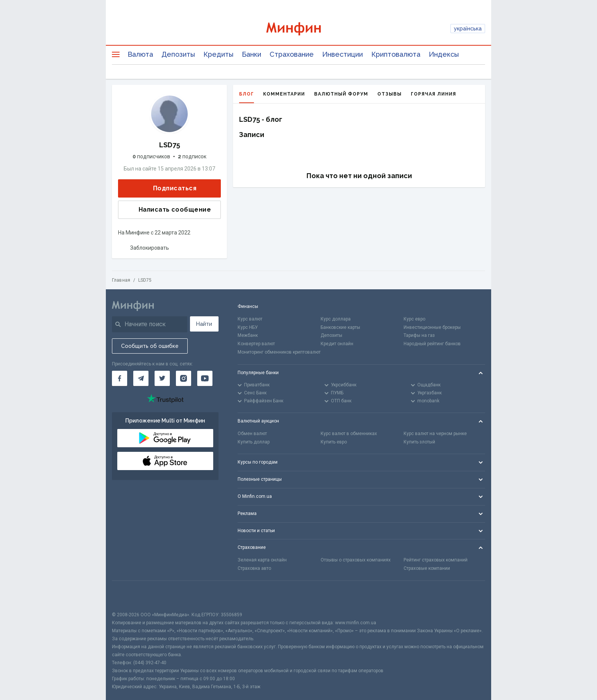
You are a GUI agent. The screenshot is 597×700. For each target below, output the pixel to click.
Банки (251, 54)
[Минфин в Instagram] (184, 378)
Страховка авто (254, 568)
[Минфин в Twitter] (162, 378)
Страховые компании (427, 568)
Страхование (292, 54)
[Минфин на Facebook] (120, 378)
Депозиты (178, 54)
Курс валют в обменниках (349, 434)
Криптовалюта (396, 54)
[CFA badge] (129, 596)
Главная (121, 280)
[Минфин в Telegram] (141, 378)
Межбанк (248, 335)
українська (468, 29)
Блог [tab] (247, 97)
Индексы (444, 54)
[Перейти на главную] (299, 29)
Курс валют (250, 319)
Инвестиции (342, 54)
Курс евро (414, 319)
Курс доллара (336, 319)
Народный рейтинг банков (432, 344)
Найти (204, 324)
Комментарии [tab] (284, 94)
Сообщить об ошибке (150, 346)
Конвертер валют (256, 344)
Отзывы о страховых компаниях (356, 560)
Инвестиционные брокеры (432, 327)
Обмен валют (252, 434)
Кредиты (218, 54)
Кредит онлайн (337, 344)
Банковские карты (340, 327)
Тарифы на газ (419, 335)
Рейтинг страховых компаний (436, 560)
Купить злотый (419, 442)
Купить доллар (254, 442)
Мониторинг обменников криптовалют (279, 352)
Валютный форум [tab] (341, 94)
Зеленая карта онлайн (262, 560)
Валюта (140, 54)
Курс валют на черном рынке (435, 434)
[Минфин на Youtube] (205, 378)
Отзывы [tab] (389, 94)
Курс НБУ (248, 327)
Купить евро (334, 442)
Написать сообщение (169, 210)
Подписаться (169, 189)
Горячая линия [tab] (433, 94)
